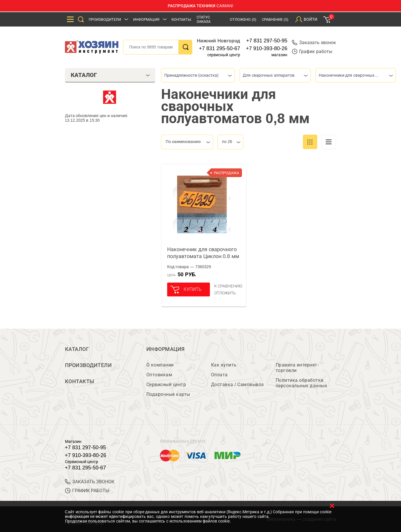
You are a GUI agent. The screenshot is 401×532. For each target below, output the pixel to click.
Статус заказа (204, 19)
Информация (146, 19)
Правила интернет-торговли (297, 368)
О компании (160, 365)
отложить (225, 293)
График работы (312, 51)
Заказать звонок (314, 43)
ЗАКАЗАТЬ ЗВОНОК (90, 482)
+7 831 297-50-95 (267, 41)
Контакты (181, 19)
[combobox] (198, 75)
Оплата (219, 375)
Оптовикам (159, 375)
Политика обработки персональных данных (302, 383)
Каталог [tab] (110, 75)
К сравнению (229, 286)
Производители (105, 19)
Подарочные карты (168, 394)
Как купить (224, 365)
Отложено (243, 19)
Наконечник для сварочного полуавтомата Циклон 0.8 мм (203, 253)
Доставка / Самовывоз (237, 385)
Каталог (77, 349)
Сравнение (275, 19)
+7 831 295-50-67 (220, 48)
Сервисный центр (166, 385)
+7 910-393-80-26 (267, 48)
